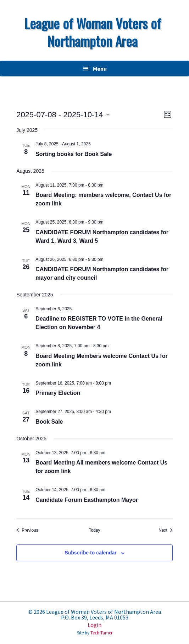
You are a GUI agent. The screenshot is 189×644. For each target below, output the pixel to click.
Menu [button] (100, 69)
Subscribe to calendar (90, 553)
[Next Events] (166, 530)
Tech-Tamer (101, 633)
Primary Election (58, 393)
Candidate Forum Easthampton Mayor (87, 500)
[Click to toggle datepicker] (63, 115)
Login (94, 625)
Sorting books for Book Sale (74, 154)
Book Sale (49, 422)
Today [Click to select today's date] (94, 530)
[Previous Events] (27, 530)
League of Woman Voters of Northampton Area (93, 32)
